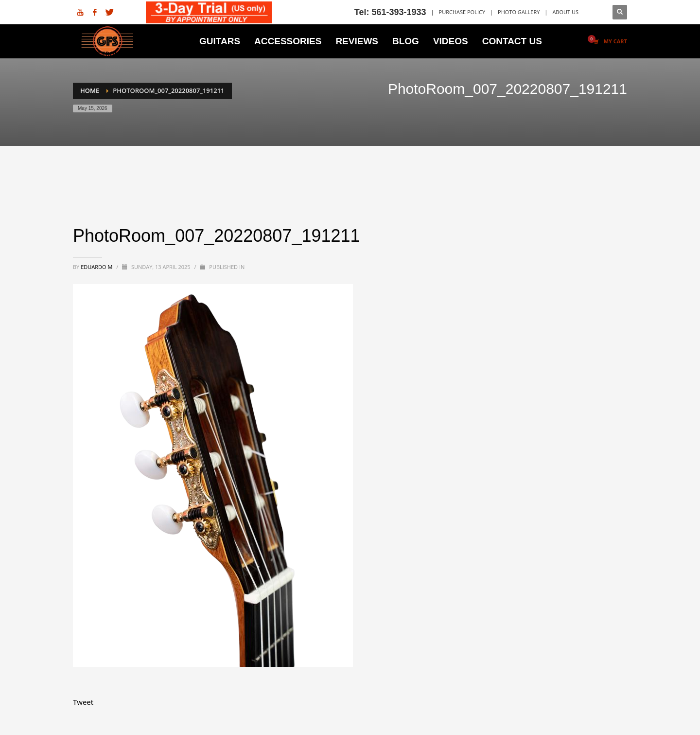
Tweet (83, 702)
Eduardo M (97, 267)
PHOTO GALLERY (519, 12)
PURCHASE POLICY (462, 12)
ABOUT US (565, 12)
